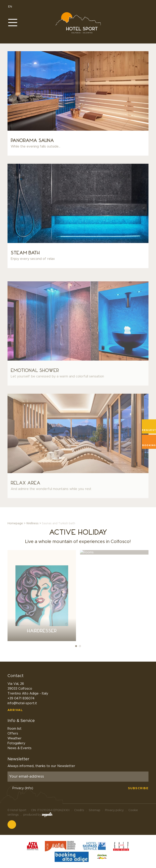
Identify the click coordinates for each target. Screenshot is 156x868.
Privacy (23, 788)
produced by (38, 815)
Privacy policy (114, 810)
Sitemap (95, 810)
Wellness (32, 523)
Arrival (15, 710)
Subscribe (138, 788)
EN (12, 7)
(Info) (29, 788)
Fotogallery (16, 743)
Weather (15, 738)
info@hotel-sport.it (22, 703)
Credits (79, 810)
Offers (13, 734)
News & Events (19, 748)
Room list (15, 729)
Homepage (15, 523)
